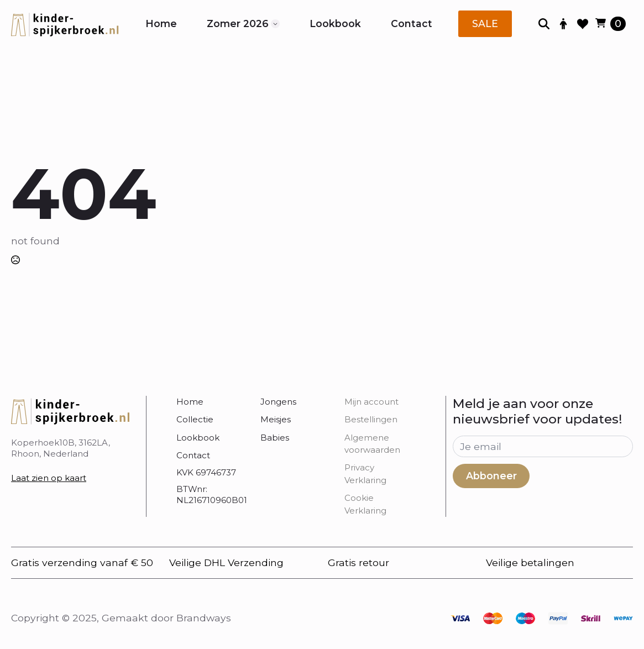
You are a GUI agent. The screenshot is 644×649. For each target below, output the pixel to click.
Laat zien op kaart (49, 478)
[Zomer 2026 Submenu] (275, 24)
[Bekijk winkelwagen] (611, 24)
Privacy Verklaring (365, 473)
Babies (275, 438)
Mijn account (371, 402)
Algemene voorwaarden (372, 444)
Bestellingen (371, 419)
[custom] (460, 618)
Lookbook (335, 24)
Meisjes (276, 419)
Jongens (278, 402)
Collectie (195, 419)
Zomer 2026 (238, 24)
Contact (412, 24)
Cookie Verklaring (365, 504)
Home (161, 24)
